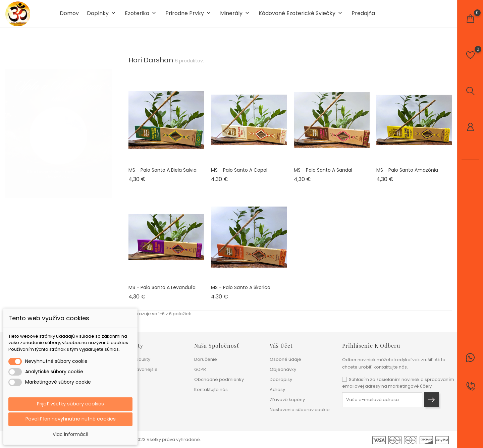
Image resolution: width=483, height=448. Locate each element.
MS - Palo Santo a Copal (239, 175)
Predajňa (363, 16)
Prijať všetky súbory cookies (70, 403)
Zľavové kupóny (287, 400)
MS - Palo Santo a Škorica (241, 293)
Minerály (235, 16)
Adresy (277, 389)
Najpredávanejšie (138, 369)
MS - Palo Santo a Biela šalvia (163, 175)
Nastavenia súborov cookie (300, 410)
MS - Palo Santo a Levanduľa (162, 293)
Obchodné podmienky (219, 379)
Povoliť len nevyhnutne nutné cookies (71, 419)
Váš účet (281, 346)
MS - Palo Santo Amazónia (407, 175)
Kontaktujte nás (211, 389)
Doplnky (102, 16)
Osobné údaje (285, 359)
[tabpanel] (59, 132)
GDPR (200, 369)
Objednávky (283, 369)
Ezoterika (141, 16)
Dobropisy (281, 379)
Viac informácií (70, 434)
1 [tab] (108, 131)
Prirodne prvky (189, 16)
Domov (69, 16)
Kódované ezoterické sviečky (301, 16)
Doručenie (206, 359)
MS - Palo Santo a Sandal (323, 175)
